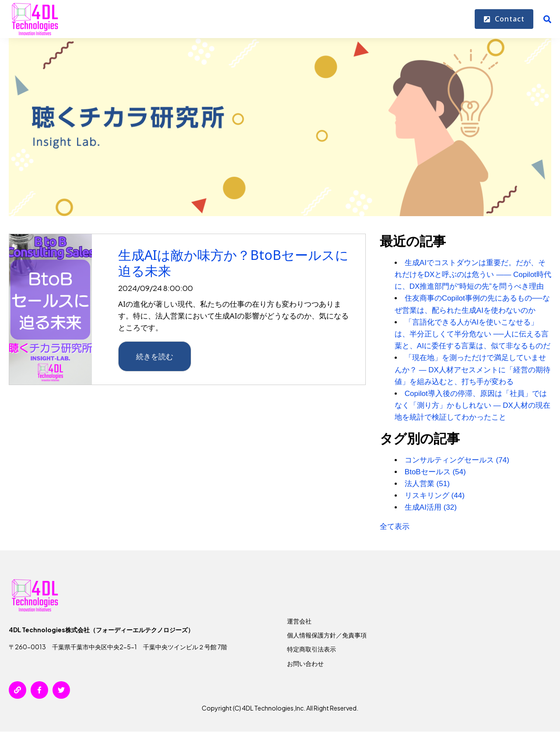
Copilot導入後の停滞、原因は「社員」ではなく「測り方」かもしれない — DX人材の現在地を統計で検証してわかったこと (472, 405)
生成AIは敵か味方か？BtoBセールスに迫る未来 (233, 263)
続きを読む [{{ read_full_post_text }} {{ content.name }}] (155, 356)
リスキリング (435, 496)
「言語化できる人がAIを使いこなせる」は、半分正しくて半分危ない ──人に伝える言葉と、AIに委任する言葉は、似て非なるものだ (472, 334)
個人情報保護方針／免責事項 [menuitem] (327, 635)
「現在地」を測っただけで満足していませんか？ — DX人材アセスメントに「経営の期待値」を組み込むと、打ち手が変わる (472, 370)
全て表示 (395, 527)
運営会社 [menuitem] (299, 621)
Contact (504, 19)
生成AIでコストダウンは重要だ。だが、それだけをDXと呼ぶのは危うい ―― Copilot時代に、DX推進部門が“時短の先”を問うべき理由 (473, 275)
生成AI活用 (431, 507)
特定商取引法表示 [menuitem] (311, 649)
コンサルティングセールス (457, 460)
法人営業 (427, 484)
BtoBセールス (435, 472)
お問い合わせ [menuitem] (305, 663)
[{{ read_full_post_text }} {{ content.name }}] (51, 309)
